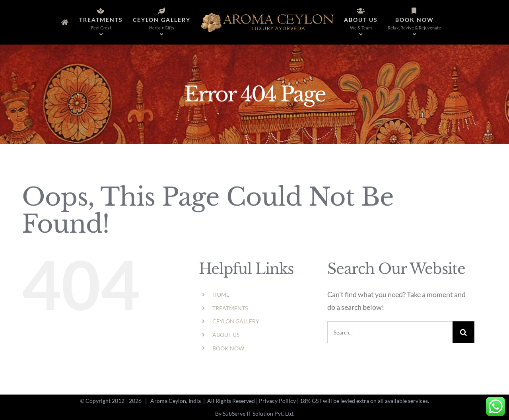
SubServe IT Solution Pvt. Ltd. (258, 413)
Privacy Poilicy (277, 401)
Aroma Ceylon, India (176, 401)
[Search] (463, 332)
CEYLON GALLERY (236, 321)
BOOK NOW (228, 348)
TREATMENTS (230, 308)
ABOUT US (226, 335)
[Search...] (390, 332)
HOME (221, 295)
